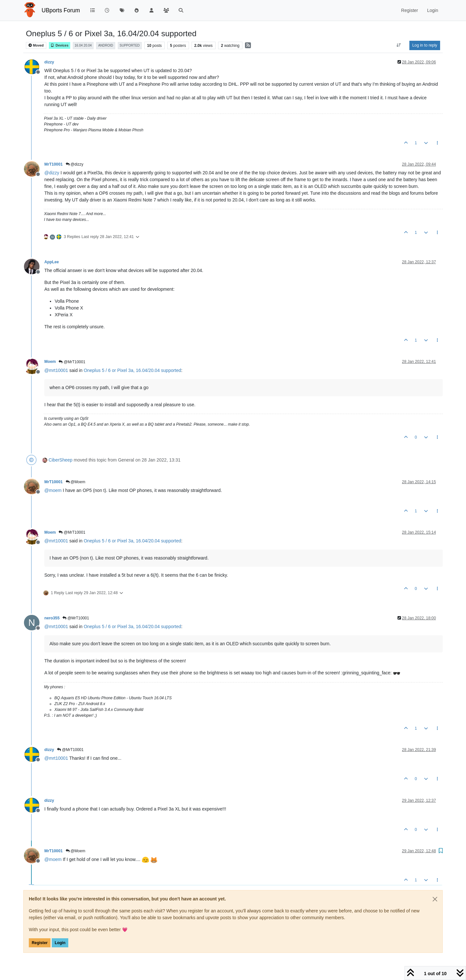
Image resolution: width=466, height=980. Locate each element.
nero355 (52, 618)
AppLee (52, 262)
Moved (36, 45)
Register (40, 943)
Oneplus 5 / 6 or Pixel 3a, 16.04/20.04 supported (133, 370)
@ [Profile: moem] (53, 490)
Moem (50, 362)
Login (60, 943)
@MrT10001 (72, 362)
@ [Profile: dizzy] (52, 173)
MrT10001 (54, 164)
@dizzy (75, 164)
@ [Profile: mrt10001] (56, 370)
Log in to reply (425, 45)
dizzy (49, 62)
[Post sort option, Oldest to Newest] (399, 45)
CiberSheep (61, 460)
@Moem (76, 482)
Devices (60, 45)
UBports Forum (61, 10)
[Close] (435, 899)
